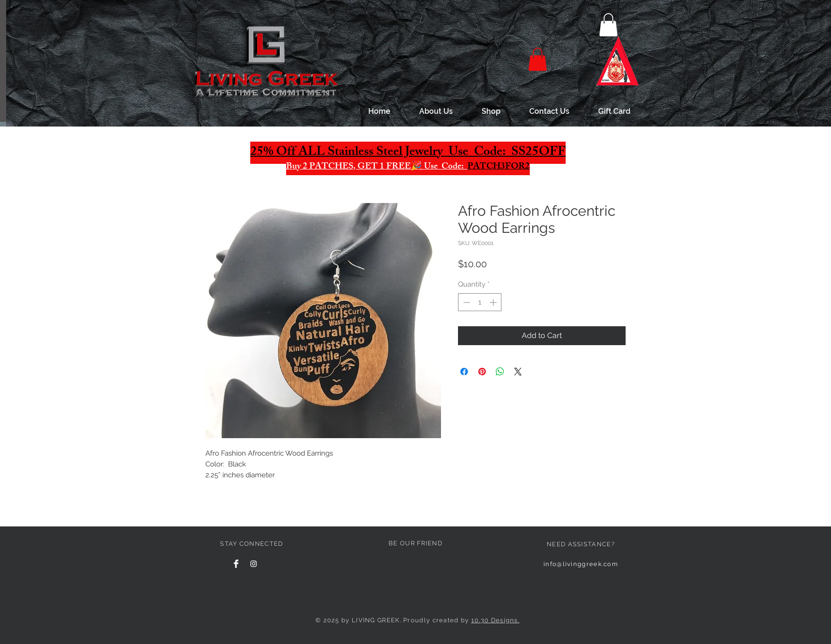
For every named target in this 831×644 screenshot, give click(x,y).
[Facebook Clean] (236, 564)
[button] (608, 25)
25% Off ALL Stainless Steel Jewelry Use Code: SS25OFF (408, 153)
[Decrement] (466, 302)
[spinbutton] (480, 302)
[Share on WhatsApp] (500, 372)
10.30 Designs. (495, 620)
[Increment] (494, 302)
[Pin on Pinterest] (482, 372)
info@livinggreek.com (581, 564)
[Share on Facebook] (464, 372)
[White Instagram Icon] (254, 564)
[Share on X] (518, 372)
